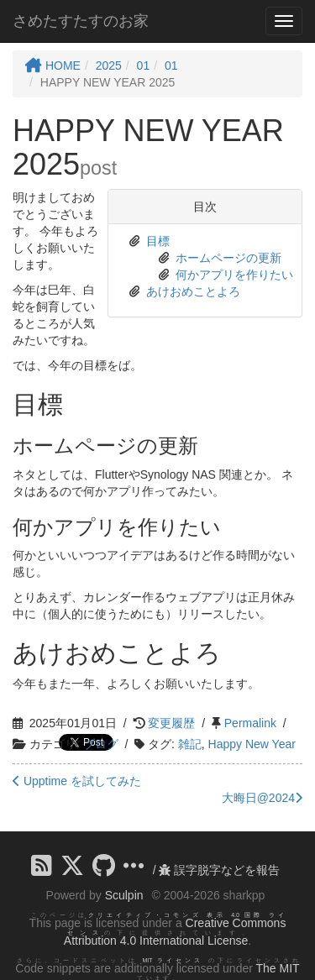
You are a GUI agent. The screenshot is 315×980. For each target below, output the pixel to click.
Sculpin (124, 895)
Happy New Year (252, 744)
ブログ (101, 744)
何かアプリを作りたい (234, 275)
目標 (158, 241)
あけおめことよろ (193, 291)
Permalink (250, 723)
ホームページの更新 (228, 258)
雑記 (190, 744)
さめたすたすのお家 (81, 21)
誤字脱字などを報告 (219, 870)
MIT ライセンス (173, 960)
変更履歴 (171, 723)
